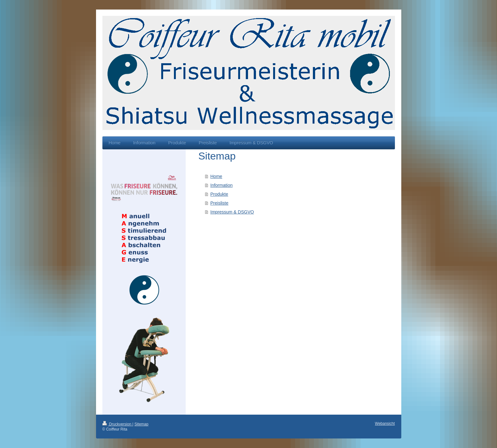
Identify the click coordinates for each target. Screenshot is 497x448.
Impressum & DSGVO (232, 212)
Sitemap (142, 424)
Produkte (219, 194)
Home (216, 176)
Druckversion (117, 424)
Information (222, 185)
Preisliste (220, 203)
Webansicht (385, 424)
